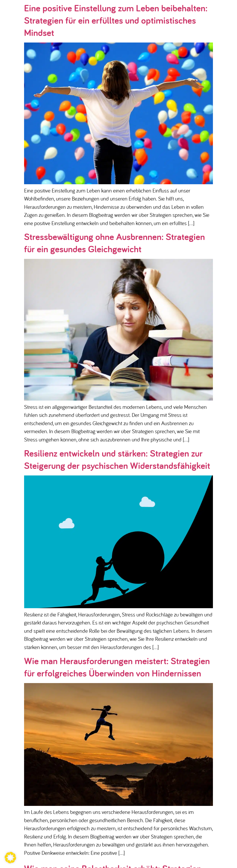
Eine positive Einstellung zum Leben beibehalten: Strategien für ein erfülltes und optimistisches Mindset (116, 20)
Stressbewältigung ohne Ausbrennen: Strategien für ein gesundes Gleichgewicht (114, 243)
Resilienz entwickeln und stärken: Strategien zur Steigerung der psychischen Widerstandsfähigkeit (117, 459)
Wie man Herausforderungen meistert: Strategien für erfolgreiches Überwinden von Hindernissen (117, 667)
